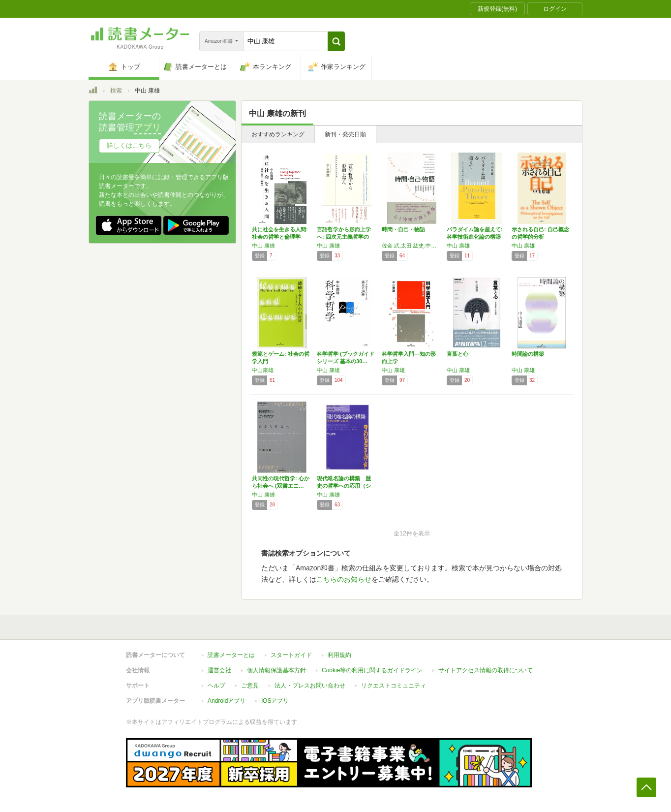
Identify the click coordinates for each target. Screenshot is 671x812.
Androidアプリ (227, 701)
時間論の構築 (528, 354)
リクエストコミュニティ (394, 686)
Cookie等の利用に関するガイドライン (372, 670)
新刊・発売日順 (345, 134)
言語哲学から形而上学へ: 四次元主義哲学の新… (344, 237)
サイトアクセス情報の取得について (486, 670)
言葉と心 (457, 354)
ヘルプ (216, 686)
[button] (336, 41)
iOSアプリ (275, 701)
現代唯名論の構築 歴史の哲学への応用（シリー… (344, 486)
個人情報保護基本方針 (276, 670)
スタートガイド (291, 655)
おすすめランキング (278, 134)
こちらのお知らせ (344, 579)
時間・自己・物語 (403, 229)
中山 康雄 (263, 246)
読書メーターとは (231, 655)
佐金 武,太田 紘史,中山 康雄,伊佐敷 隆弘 (412, 246)
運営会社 (219, 670)
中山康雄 (263, 370)
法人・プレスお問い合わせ (310, 686)
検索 (116, 91)
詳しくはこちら (129, 145)
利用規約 (339, 655)
